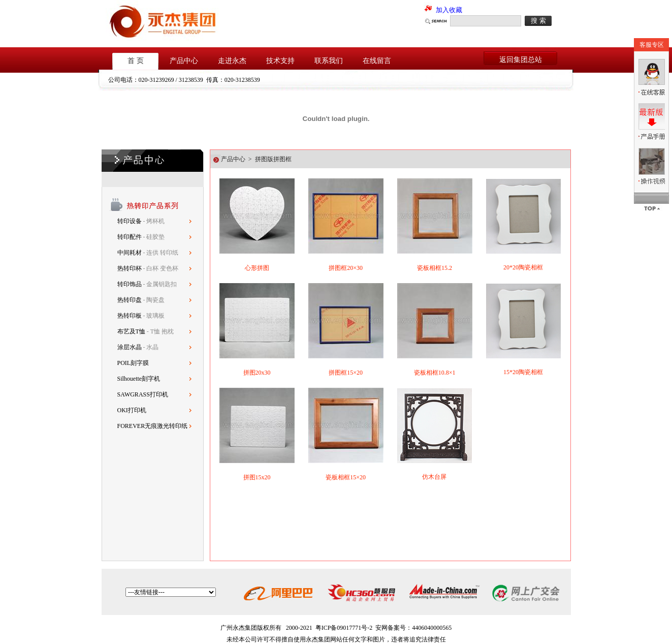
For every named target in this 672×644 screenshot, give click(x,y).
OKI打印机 (132, 410)
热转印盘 (130, 300)
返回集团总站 (521, 60)
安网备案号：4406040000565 (413, 628)
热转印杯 (130, 268)
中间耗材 (130, 253)
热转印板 (130, 316)
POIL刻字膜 (133, 363)
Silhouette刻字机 (139, 379)
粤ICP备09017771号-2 (344, 628)
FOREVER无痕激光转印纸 (153, 426)
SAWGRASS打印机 (143, 394)
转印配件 (130, 237)
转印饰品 (130, 284)
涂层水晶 (130, 347)
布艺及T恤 (131, 331)
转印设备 (130, 221)
